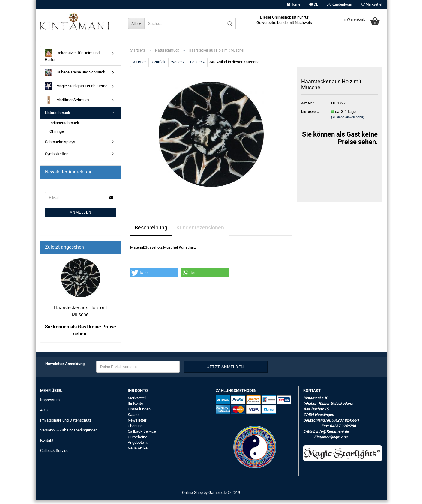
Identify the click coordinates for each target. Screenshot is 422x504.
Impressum (50, 403)
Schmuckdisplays (60, 145)
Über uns (135, 429)
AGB (44, 413)
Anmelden (81, 216)
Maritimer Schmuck (67, 104)
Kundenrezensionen (200, 231)
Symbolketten (57, 157)
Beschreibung (151, 231)
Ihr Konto (135, 407)
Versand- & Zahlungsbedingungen (69, 434)
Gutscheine (138, 440)
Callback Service (54, 454)
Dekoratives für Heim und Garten (72, 59)
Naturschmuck (58, 116)
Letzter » (197, 66)
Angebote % (138, 446)
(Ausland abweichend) (348, 120)
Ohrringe (57, 135)
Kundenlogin (340, 4)
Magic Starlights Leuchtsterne (76, 90)
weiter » (178, 66)
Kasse (133, 418)
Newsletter (137, 423)
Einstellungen (139, 412)
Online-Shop (192, 496)
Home (293, 4)
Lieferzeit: (310, 115)
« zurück (159, 66)
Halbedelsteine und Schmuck (75, 76)
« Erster (139, 66)
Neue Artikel (138, 451)
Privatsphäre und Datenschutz (66, 423)
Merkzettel (372, 4)
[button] (154, 276)
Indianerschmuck (64, 126)
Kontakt (47, 444)
